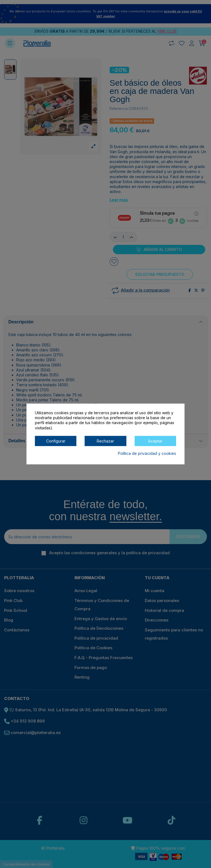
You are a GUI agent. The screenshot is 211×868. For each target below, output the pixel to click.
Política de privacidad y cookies (147, 453)
